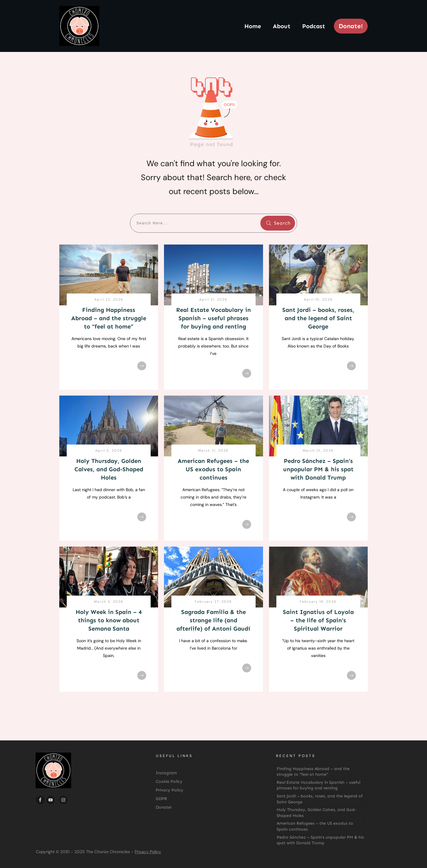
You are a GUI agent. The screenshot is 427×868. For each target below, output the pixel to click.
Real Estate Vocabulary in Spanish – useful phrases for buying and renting (213, 318)
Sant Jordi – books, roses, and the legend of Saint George (318, 318)
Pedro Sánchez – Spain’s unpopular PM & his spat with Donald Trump (318, 469)
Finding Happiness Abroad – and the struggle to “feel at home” (109, 318)
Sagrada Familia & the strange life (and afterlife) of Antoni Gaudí (213, 620)
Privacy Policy (148, 852)
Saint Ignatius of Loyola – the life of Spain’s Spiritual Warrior (318, 620)
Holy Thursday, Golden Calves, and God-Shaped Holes (109, 469)
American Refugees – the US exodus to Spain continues (213, 469)
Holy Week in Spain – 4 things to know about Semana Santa (109, 620)
